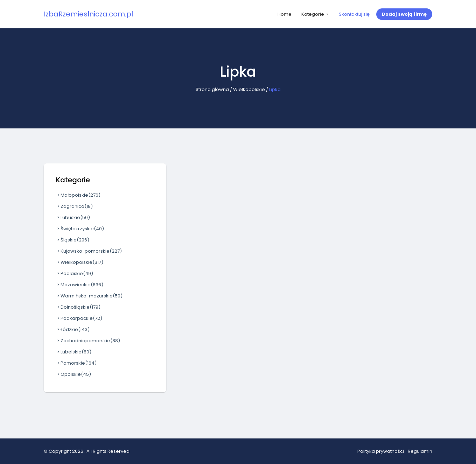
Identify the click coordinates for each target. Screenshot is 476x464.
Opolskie (73, 374)
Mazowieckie (80, 285)
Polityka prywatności (381, 451)
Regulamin (420, 451)
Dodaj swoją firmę (404, 14)
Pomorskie (76, 363)
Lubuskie (73, 217)
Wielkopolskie (249, 89)
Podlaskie (75, 273)
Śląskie (73, 240)
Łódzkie (73, 329)
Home (285, 14)
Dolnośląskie (78, 307)
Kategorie (313, 14)
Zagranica (74, 206)
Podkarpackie (79, 318)
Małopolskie (78, 195)
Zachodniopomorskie (88, 341)
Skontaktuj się (354, 14)
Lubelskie (74, 352)
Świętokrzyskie (80, 229)
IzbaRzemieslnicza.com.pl (88, 14)
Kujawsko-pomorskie (89, 251)
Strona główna (212, 89)
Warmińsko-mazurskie (89, 296)
